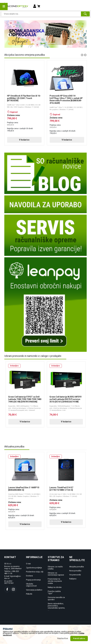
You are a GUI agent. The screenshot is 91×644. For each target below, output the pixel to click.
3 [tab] (47, 45)
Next (80, 34)
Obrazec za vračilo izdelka (55, 568)
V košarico (24, 140)
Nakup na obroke (55, 587)
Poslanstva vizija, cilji (35, 572)
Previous (8, 34)
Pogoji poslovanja (33, 580)
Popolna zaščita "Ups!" (54, 592)
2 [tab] (42, 45)
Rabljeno (73, 579)
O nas (28, 564)
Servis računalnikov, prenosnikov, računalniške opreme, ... (56, 607)
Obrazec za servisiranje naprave (56, 574)
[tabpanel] (45, 34)
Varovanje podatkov (34, 590)
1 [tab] (37, 45)
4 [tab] (52, 45)
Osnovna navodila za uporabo (56, 598)
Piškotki (29, 594)
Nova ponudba (75, 571)
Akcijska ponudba (77, 567)
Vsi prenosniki (75, 575)
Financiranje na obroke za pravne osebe (55, 581)
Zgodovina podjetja (34, 568)
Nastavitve (63, 638)
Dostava (29, 576)
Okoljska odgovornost (31, 585)
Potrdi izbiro (79, 638)
